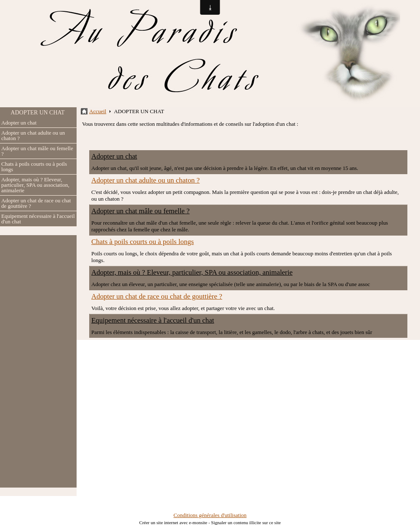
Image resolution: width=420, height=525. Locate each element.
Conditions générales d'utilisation (210, 515)
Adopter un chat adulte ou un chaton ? (33, 135)
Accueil (98, 111)
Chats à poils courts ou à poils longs (34, 167)
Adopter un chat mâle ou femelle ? (37, 151)
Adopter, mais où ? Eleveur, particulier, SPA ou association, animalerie (35, 185)
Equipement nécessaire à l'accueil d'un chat (38, 219)
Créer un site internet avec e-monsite (173, 522)
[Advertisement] (38, 361)
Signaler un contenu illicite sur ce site (246, 522)
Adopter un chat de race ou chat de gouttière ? (36, 203)
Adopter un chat (19, 123)
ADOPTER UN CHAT (37, 113)
